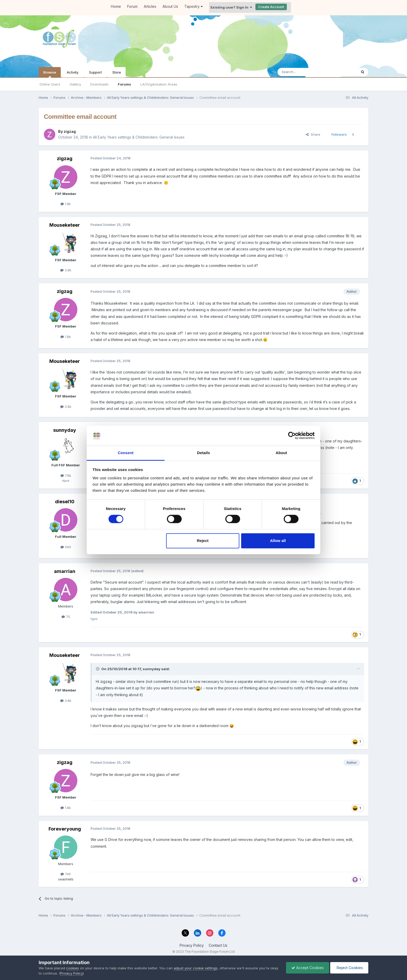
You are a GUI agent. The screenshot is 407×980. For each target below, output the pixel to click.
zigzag (70, 131)
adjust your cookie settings (196, 968)
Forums (124, 84)
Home (116, 6)
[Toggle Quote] (98, 669)
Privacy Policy (192, 945)
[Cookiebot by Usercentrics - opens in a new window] (292, 436)
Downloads (99, 84)
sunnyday (65, 430)
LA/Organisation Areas (159, 84)
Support (95, 72)
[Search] (304, 72)
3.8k (66, 270)
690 (66, 547)
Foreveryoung (65, 829)
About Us (170, 6)
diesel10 (65, 502)
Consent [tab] (126, 453)
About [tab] (281, 453)
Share (313, 134)
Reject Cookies (349, 968)
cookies (73, 968)
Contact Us (218, 945)
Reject (203, 541)
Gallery (75, 84)
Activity (73, 72)
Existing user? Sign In (231, 7)
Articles (150, 6)
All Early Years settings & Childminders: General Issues (139, 137)
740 (66, 874)
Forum (132, 6)
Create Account (271, 7)
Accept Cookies (308, 968)
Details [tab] (203, 453)
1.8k (66, 204)
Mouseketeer (65, 225)
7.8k (66, 475)
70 (66, 617)
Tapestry (194, 6)
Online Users (50, 84)
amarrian (65, 571)
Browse (50, 74)
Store (117, 72)
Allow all (278, 541)
